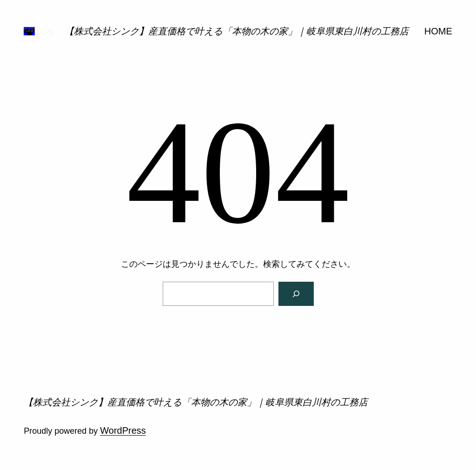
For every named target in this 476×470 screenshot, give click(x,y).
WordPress (123, 430)
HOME (438, 31)
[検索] (296, 294)
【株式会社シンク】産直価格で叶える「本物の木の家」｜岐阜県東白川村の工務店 (237, 31)
